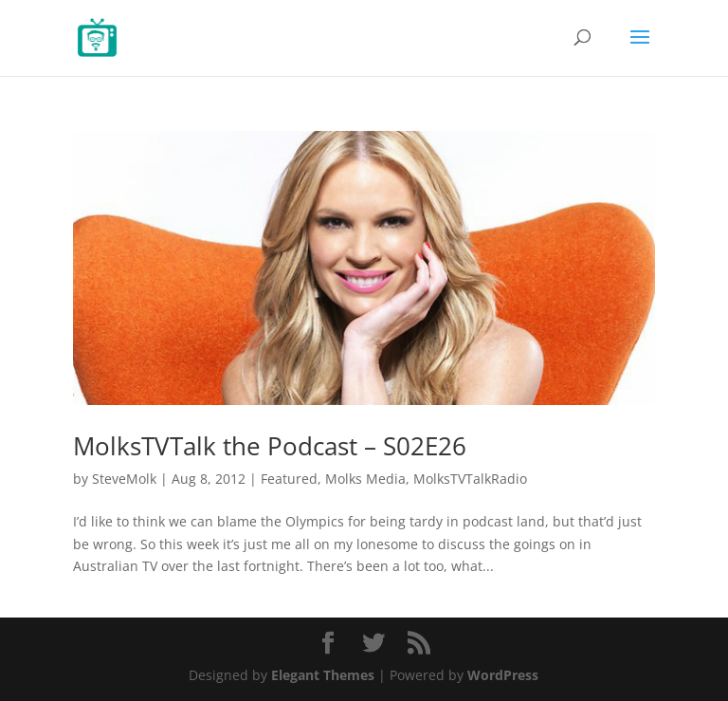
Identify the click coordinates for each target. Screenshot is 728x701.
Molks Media (365, 479)
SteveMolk (124, 479)
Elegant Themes (323, 675)
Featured (289, 479)
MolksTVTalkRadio (470, 479)
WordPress (503, 675)
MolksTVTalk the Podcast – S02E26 (270, 446)
